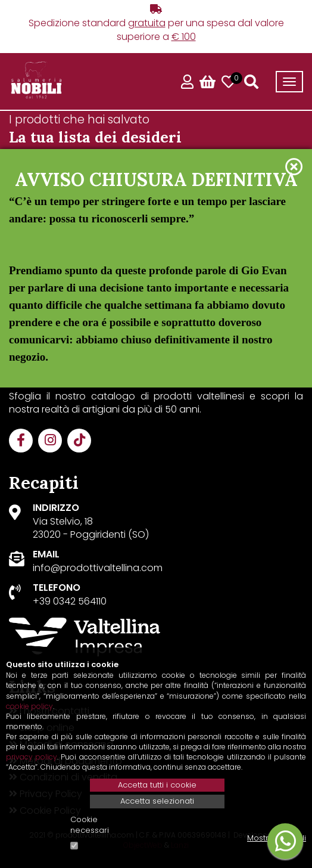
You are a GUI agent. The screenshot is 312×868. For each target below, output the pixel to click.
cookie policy (29, 706)
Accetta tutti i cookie (157, 785)
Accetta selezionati (157, 801)
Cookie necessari (90, 825)
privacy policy (32, 757)
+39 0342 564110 (70, 601)
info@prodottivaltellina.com (98, 568)
